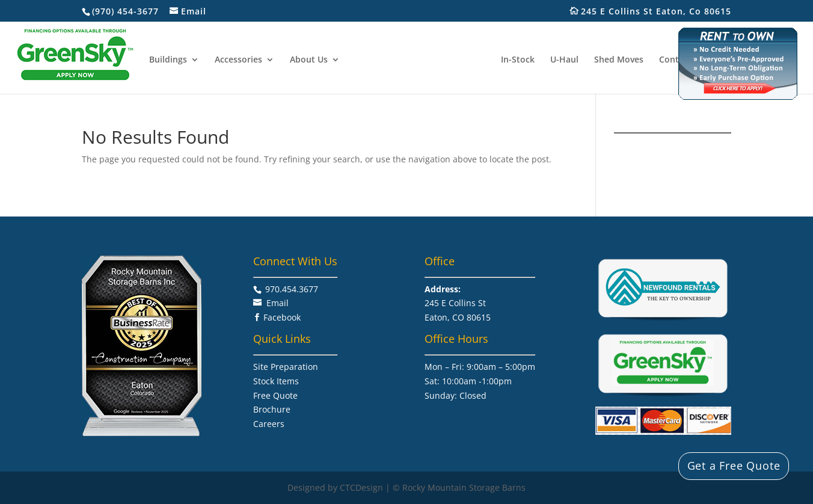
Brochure (272, 409)
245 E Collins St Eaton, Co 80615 (662, 12)
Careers (269, 424)
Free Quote (275, 395)
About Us (309, 60)
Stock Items (276, 381)
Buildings (169, 60)
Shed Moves (618, 60)
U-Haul (564, 60)
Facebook (282, 317)
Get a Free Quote (734, 466)
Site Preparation (286, 367)
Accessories (239, 60)
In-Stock (517, 60)
